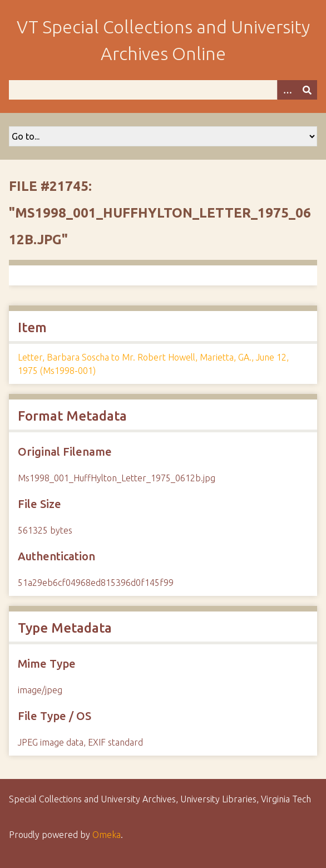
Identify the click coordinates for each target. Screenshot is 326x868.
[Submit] (307, 90)
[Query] (163, 90)
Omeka (107, 835)
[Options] (287, 90)
